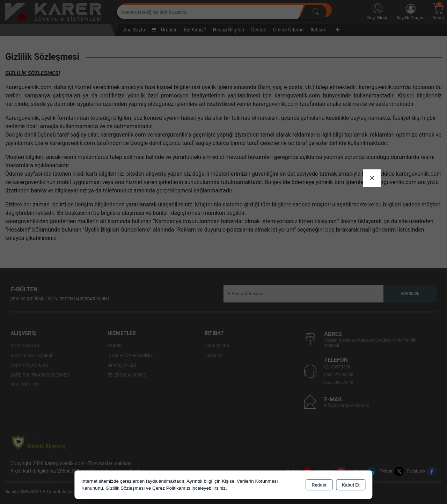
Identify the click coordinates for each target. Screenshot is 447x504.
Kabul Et (351, 485)
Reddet (319, 485)
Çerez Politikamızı (171, 488)
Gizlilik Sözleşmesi (125, 488)
